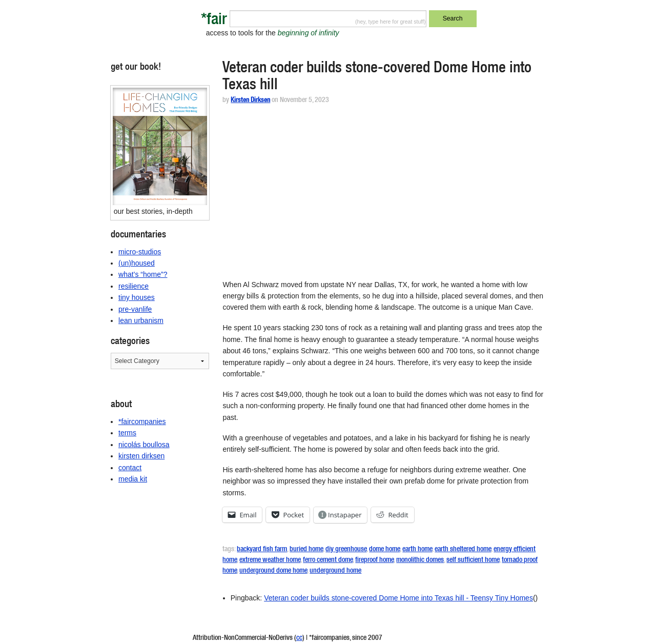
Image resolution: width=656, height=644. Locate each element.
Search (453, 18)
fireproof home (374, 560)
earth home (417, 550)
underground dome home (273, 571)
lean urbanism (141, 320)
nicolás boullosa (144, 445)
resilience (134, 286)
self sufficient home (473, 560)
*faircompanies (142, 421)
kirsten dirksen (141, 456)
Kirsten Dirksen (250, 101)
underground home (335, 571)
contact (130, 468)
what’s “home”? (143, 274)
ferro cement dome (328, 560)
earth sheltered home (463, 550)
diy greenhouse (346, 550)
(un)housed (137, 263)
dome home (384, 550)
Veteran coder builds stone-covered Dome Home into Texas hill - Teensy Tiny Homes (398, 598)
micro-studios (140, 252)
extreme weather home (270, 560)
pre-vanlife (135, 309)
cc (299, 638)
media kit (133, 479)
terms (127, 433)
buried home (306, 550)
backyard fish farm (262, 550)
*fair (214, 21)
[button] (160, 146)
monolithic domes (420, 560)
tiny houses (137, 297)
